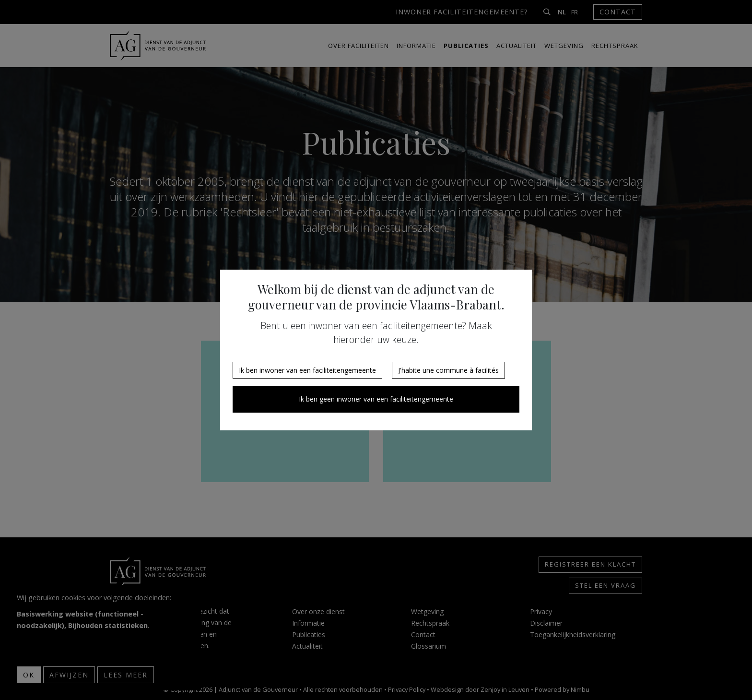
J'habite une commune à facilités (448, 370)
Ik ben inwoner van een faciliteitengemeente (307, 370)
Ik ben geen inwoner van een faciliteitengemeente (376, 399)
